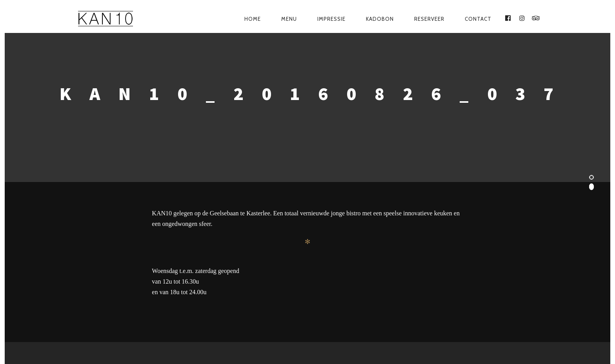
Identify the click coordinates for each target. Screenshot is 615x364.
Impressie (331, 19)
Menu (289, 19)
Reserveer (429, 19)
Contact (478, 19)
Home (253, 19)
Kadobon (380, 19)
